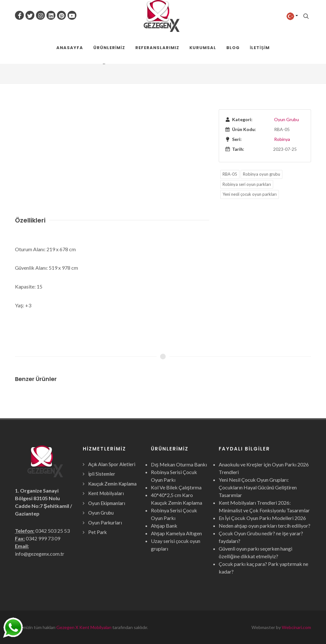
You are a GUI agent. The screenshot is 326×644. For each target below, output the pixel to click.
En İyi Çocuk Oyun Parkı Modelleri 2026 (262, 518)
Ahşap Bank (164, 526)
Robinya (282, 139)
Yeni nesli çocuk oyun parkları (250, 194)
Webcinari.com (296, 627)
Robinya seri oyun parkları (247, 184)
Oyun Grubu (287, 119)
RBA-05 (230, 174)
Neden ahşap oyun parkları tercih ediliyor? (265, 526)
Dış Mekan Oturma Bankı (179, 464)
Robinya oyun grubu (262, 174)
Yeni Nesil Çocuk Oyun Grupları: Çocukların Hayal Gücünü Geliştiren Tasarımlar (258, 487)
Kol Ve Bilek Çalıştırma (176, 487)
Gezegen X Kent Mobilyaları (84, 627)
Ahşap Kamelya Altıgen (176, 533)
